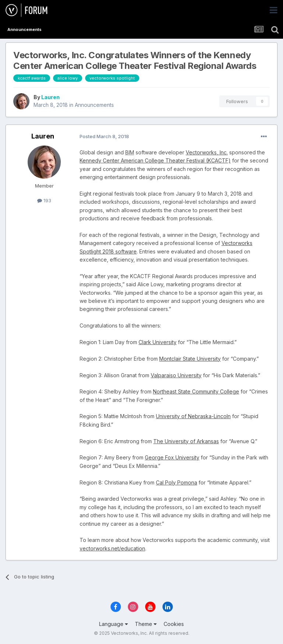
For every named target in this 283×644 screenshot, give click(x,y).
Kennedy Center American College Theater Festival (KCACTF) (155, 160)
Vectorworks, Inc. (207, 152)
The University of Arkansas (186, 441)
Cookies (174, 624)
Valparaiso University (176, 375)
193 (44, 200)
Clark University (158, 342)
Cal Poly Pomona (177, 482)
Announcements (94, 105)
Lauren (50, 97)
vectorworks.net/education (112, 548)
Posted (104, 136)
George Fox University (172, 457)
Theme (146, 624)
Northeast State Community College (196, 391)
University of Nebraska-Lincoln (193, 416)
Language (113, 624)
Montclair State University (190, 359)
